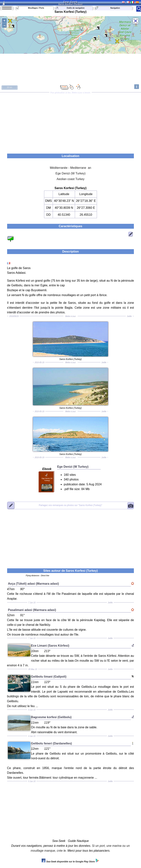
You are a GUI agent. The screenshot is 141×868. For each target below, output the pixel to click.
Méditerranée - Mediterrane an (71, 168)
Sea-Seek (70, 2)
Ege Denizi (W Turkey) (70, 173)
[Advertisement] (70, 122)
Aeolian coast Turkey (71, 179)
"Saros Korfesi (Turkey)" (70, 505)
